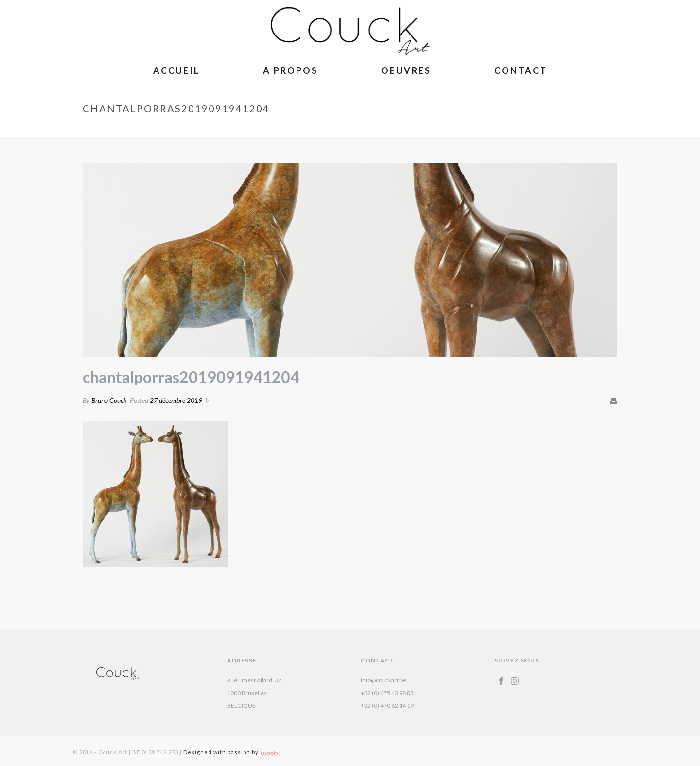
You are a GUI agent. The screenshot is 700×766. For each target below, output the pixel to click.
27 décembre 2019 (176, 400)
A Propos (290, 70)
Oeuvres (406, 70)
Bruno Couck (109, 400)
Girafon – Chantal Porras (468, 129)
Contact (521, 70)
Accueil (176, 70)
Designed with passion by (231, 752)
